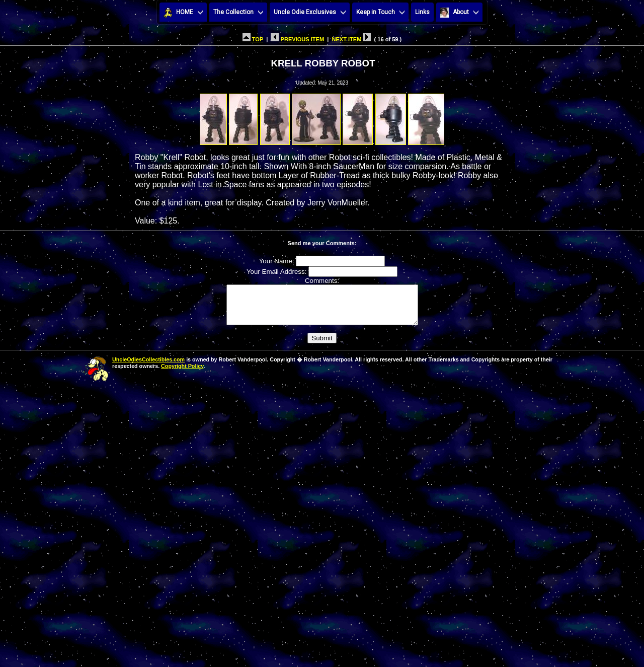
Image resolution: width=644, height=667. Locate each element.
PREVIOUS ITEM (297, 39)
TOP (253, 39)
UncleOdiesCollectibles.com (148, 367)
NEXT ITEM (351, 39)
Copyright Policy (182, 374)
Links (422, 12)
